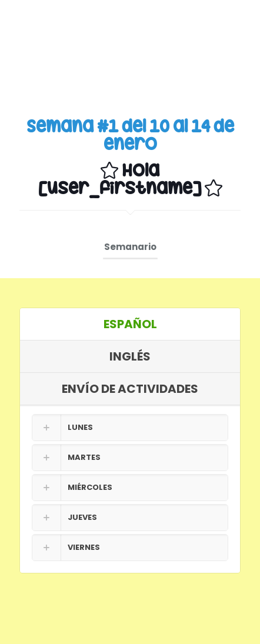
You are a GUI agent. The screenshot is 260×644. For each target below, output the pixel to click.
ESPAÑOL (130, 324)
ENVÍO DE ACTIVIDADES (130, 389)
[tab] (130, 324)
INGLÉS (130, 356)
